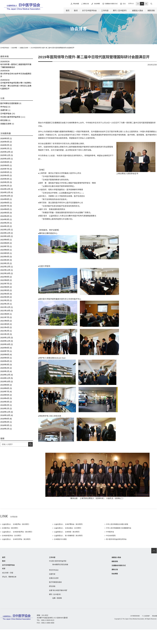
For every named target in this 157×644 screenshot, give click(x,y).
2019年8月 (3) (6, 388)
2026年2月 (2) (6, 145)
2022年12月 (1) (7, 267)
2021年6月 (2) (6, 321)
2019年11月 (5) (7, 378)
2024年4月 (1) (6, 216)
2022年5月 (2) (6, 290)
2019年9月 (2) (6, 385)
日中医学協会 (6, 114)
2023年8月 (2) (6, 243)
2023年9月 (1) (6, 240)
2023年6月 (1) (6, 250)
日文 (124, 4)
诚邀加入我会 (137, 11)
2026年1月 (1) (6, 149)
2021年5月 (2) (6, 324)
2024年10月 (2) (7, 196)
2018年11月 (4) (7, 412)
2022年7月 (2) (6, 284)
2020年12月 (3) (7, 338)
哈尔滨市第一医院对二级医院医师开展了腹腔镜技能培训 (17, 64)
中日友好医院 (111, 536)
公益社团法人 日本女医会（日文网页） (68, 528)
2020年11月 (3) (7, 341)
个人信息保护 (146, 616)
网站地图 (76, 4)
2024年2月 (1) (6, 223)
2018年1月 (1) (6, 429)
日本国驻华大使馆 (60, 539)
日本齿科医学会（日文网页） (12, 536)
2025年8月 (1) (6, 165)
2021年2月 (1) (6, 331)
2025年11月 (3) (7, 155)
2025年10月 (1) (7, 159)
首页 (68, 11)
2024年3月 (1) (6, 219)
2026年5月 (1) (6, 138)
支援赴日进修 (6, 124)
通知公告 (86, 4)
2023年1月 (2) (6, 263)
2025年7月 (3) (6, 169)
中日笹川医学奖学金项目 (10, 117)
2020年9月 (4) (6, 348)
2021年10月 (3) (7, 311)
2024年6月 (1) (6, 209)
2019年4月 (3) (6, 398)
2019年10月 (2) (7, 382)
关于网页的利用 (135, 616)
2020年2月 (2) (6, 368)
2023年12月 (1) (7, 230)
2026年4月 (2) (6, 142)
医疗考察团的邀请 (55, 582)
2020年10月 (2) (7, 344)
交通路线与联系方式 (111, 4)
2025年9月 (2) (6, 162)
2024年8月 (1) (6, 203)
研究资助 (4, 120)
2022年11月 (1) (7, 270)
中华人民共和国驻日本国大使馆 (117, 524)
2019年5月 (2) (6, 395)
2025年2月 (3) (6, 182)
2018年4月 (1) (6, 422)
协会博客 (97, 4)
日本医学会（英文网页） (11, 528)
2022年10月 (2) (7, 273)
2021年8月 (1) (6, 314)
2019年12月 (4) (7, 375)
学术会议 (4, 107)
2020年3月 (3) (6, 365)
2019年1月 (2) (6, 409)
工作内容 (105, 11)
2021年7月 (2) (6, 317)
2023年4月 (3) (6, 257)
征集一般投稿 (57, 598)
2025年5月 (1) (6, 172)
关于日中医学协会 (89, 11)
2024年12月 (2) (7, 189)
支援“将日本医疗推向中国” (58, 590)
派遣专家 (4, 110)
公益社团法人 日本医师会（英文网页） (16, 524)
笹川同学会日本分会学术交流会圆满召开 (17, 73)
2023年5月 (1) (6, 253)
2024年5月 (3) (6, 213)
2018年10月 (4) (7, 415)
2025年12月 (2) (7, 152)
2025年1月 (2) (6, 186)
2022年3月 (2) (6, 297)
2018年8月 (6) (6, 419)
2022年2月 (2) (6, 300)
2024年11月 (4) (7, 192)
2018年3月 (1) (6, 425)
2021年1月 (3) (6, 334)
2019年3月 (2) (6, 402)
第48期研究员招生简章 (60, 565)
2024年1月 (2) (6, 226)
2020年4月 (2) (6, 361)
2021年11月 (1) (7, 307)
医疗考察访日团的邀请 (10, 103)
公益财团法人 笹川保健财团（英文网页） (69, 536)
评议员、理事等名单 (9, 577)
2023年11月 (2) (7, 233)
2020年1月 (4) (6, 371)
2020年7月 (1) (6, 351)
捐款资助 (151, 11)
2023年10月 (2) (7, 236)
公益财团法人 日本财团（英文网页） (67, 532)
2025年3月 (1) (6, 179)
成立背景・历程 (8, 573)
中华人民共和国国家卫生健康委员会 (119, 528)
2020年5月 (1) (6, 358)
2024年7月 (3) (6, 206)
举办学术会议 (54, 570)
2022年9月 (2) (6, 277)
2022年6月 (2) (6, 287)
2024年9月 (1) (6, 199)
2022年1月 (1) (6, 304)
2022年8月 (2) (6, 280)
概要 (4, 569)
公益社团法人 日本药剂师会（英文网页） (17, 539)
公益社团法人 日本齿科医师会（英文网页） (18, 532)
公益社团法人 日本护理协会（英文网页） (69, 524)
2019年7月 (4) (6, 392)
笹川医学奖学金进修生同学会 (116, 539)
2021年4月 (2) (6, 327)
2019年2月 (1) (6, 405)
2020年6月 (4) (6, 355)
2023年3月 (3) (6, 260)
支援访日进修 (54, 578)
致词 (76, 11)
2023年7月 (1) (6, 246)
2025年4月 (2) (6, 176)
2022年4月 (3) (6, 294)
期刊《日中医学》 (120, 11)
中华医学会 (110, 532)
